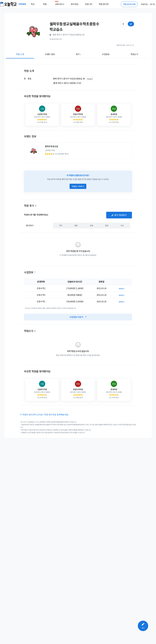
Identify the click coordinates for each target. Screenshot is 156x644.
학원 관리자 (104, 4)
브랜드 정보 (50, 54)
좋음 (107, 225)
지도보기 (90, 79)
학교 (33, 4)
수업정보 (106, 54)
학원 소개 (20, 54)
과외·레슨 (75, 4)
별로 (76, 225)
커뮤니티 (89, 4)
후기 (78, 54)
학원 (45, 4)
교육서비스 (60, 4)
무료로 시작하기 (78, 186)
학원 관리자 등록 (129, 4)
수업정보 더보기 (78, 317)
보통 (91, 225)
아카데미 (23, 4)
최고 (122, 225)
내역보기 (122, 289)
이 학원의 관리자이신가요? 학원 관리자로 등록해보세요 (44, 415)
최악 (61, 225)
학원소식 (134, 54)
